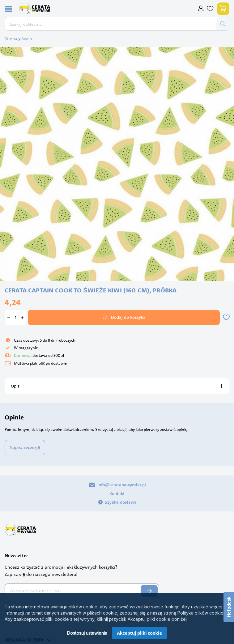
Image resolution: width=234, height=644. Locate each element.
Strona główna (18, 39)
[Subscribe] (149, 591)
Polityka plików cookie (200, 613)
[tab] (117, 386)
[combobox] (111, 24)
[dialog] (117, 618)
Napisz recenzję (25, 447)
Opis (15, 386)
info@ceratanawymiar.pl (117, 485)
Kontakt (117, 493)
